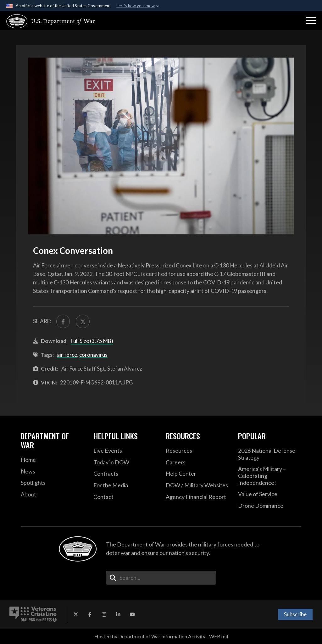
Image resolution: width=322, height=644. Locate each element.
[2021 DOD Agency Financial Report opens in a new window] (197, 497)
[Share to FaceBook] (63, 321)
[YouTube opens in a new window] (132, 614)
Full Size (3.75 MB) (92, 341)
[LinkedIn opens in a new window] (118, 614)
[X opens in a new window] (76, 614)
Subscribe (295, 614)
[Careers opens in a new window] (197, 462)
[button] (311, 21)
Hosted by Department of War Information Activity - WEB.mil (161, 636)
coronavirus (93, 355)
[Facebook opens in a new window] (90, 614)
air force (67, 355)
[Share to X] (83, 321)
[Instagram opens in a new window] (104, 614)
